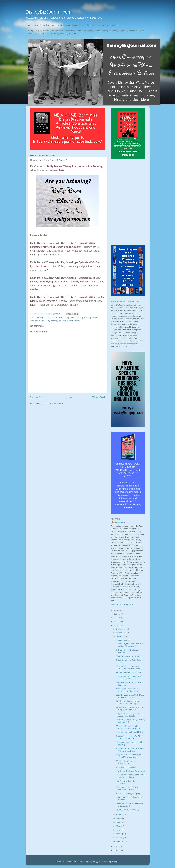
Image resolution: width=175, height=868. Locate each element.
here (62, 170)
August (120, 814)
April (118, 830)
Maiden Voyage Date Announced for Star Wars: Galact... (130, 645)
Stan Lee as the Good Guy (127, 810)
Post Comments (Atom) (52, 403)
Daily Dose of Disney (55, 317)
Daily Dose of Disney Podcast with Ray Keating (75, 166)
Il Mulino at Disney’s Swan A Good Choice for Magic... (128, 702)
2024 (116, 614)
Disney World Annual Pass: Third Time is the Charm (130, 776)
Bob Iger (41, 317)
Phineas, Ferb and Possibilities (129, 732)
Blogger (115, 861)
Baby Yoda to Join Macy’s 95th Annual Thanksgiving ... (129, 756)
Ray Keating (52, 321)
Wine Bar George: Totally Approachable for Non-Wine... (130, 727)
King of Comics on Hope (126, 767)
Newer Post (37, 397)
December (121, 629)
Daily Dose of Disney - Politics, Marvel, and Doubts (129, 715)
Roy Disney (63, 321)
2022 (116, 622)
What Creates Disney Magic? (129, 656)
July (118, 818)
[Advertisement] (128, 202)
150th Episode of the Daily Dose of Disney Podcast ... (130, 696)
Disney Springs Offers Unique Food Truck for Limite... (129, 677)
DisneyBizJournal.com (49, 12)
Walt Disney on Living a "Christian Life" (126, 762)
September (121, 640)
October (120, 636)
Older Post (98, 397)
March (119, 834)
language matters (38, 321)
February (120, 838)
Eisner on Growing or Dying (128, 793)
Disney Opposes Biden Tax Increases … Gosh (128, 788)
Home (68, 397)
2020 (116, 846)
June (119, 822)
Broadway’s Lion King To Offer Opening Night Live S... (129, 737)
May (118, 826)
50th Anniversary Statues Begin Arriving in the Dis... (129, 750)
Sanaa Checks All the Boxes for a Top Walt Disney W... (130, 709)
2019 (116, 850)
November (121, 633)
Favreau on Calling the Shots (128, 672)
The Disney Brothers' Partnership (130, 771)
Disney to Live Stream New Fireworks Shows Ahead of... (129, 667)
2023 (116, 618)
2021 (116, 626)
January (120, 841)
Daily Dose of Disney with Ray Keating (82, 317)
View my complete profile (122, 604)
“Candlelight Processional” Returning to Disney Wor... (128, 690)
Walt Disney (75, 321)
